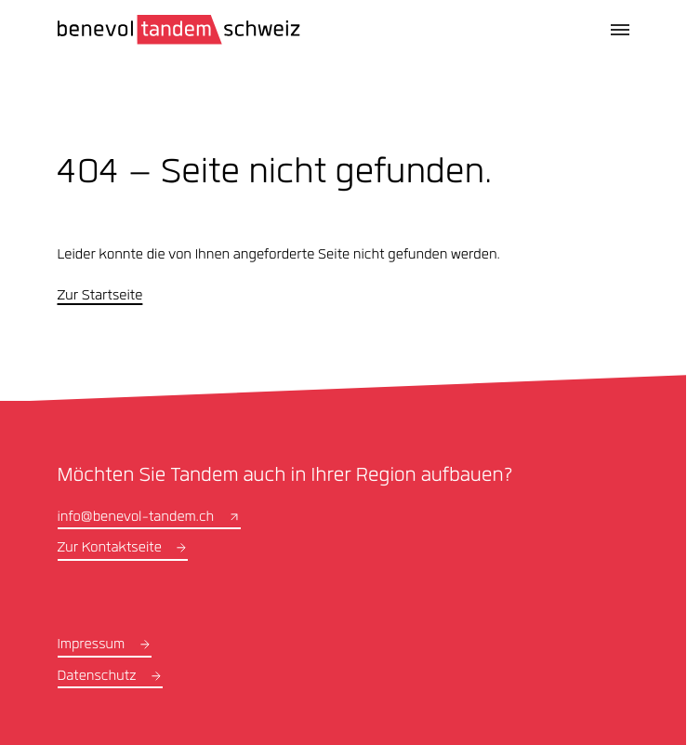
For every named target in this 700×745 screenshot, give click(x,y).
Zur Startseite (100, 297)
